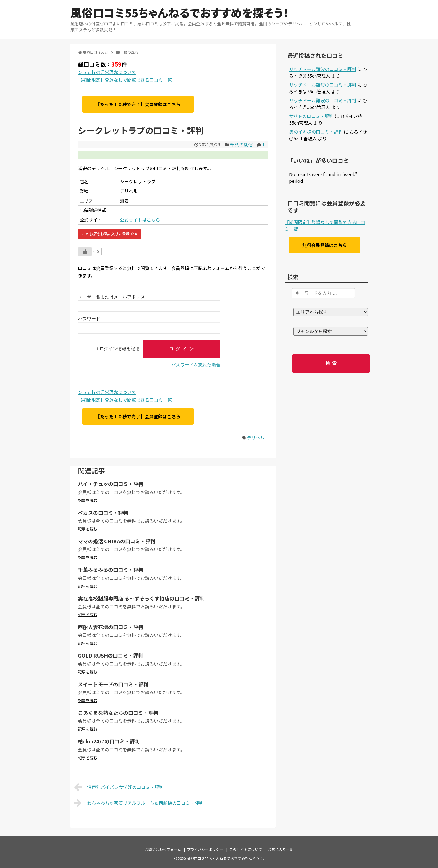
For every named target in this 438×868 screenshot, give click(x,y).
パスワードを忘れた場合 (196, 365)
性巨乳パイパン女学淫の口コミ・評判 (119, 787)
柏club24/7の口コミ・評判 (109, 741)
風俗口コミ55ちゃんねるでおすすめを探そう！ (179, 13)
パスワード (89, 319)
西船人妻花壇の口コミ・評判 (111, 627)
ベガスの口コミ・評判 (103, 513)
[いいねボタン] (85, 252)
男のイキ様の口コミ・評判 (316, 132)
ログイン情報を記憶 (120, 349)
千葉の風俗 (241, 144)
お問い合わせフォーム (163, 849)
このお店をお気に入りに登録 (110, 234)
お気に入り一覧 (281, 849)
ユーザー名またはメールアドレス (111, 297)
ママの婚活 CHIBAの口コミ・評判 (117, 541)
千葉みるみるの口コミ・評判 (111, 570)
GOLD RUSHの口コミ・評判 (110, 655)
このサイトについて (246, 849)
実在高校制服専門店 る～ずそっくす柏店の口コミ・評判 (141, 598)
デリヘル (256, 437)
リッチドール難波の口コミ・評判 (323, 69)
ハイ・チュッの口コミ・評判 (111, 484)
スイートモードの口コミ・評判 (113, 684)
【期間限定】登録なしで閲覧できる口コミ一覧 (125, 80)
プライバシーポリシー (205, 849)
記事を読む (88, 500)
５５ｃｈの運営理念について (107, 72)
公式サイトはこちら (140, 220)
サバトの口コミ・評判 (311, 116)
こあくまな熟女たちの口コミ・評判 (118, 713)
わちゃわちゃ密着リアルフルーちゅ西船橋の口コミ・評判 (139, 803)
